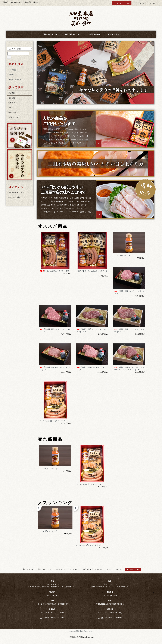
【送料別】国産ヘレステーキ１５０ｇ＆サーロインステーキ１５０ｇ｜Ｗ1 (129, 368)
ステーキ (12, 75)
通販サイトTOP (49, 34)
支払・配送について (72, 34)
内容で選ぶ (12, 112)
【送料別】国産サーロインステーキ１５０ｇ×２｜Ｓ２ (129, 330)
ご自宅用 (12, 98)
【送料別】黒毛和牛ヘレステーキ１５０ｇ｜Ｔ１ (55, 368)
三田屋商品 (12, 70)
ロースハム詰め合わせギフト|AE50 (54, 271)
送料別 (11, 108)
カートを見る (112, 34)
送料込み (12, 103)
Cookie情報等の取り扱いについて (81, 631)
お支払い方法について (16, 192)
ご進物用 (12, 93)
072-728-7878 (54, 595)
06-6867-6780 (112, 595)
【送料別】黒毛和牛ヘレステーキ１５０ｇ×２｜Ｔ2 (92, 368)
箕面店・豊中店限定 (16, 79)
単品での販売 (13, 117)
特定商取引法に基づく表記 (93, 569)
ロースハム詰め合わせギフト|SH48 (52, 421)
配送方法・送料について (17, 197)
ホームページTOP (122, 3)
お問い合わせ (93, 34)
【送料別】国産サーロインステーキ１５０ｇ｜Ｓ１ (92, 330)
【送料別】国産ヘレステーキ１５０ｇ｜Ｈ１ (129, 292)
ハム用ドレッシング (122, 255)
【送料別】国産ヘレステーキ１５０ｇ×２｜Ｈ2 (55, 330)
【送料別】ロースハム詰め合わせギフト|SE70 (92, 272)
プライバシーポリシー (115, 569)
